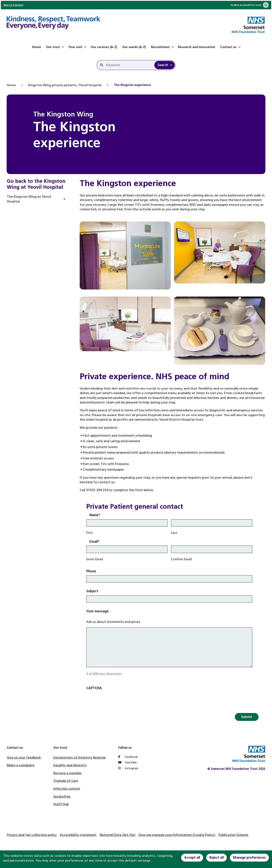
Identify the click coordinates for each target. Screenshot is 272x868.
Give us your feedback (24, 757)
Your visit (78, 47)
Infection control (67, 789)
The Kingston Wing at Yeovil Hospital (29, 199)
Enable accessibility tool (250, 5)
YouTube (127, 762)
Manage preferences (249, 858)
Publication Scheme (233, 835)
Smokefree (62, 796)
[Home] (53, 23)
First (90, 533)
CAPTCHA (94, 688)
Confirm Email (181, 559)
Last (174, 533)
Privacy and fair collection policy (32, 835)
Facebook (128, 757)
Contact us (231, 47)
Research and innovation (197, 47)
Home (37, 47)
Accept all (192, 858)
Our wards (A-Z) (134, 47)
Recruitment (163, 47)
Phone (91, 571)
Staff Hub (61, 804)
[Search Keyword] (165, 65)
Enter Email (95, 559)
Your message (97, 611)
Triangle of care (66, 781)
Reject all (217, 858)
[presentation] (118, 700)
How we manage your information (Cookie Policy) (177, 835)
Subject (92, 591)
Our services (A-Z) (104, 47)
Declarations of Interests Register (80, 757)
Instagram (128, 768)
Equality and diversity (70, 765)
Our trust (55, 47)
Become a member (68, 773)
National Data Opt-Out (118, 835)
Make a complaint (21, 765)
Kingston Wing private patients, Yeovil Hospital (65, 85)
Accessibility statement (78, 835)
